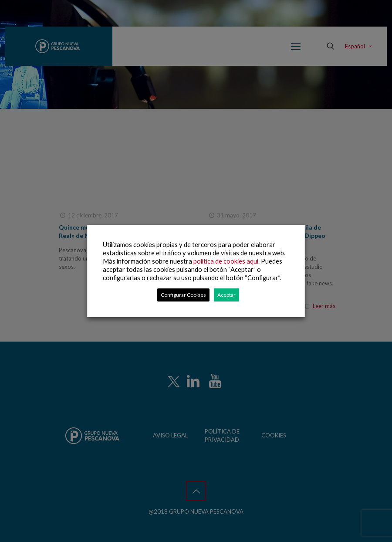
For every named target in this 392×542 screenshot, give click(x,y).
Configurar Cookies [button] (183, 295)
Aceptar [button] (226, 295)
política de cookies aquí (226, 261)
